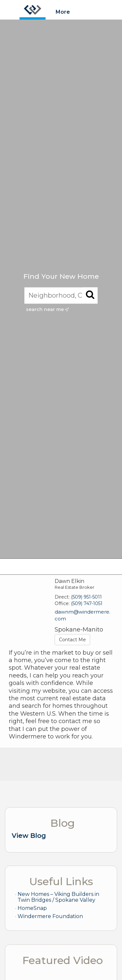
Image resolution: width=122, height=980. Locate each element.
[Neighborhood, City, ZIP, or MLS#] (61, 295)
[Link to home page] (33, 10)
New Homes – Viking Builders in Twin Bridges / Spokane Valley (58, 897)
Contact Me (72, 640)
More (63, 12)
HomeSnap (32, 908)
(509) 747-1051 (87, 603)
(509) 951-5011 (86, 597)
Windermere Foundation (50, 916)
